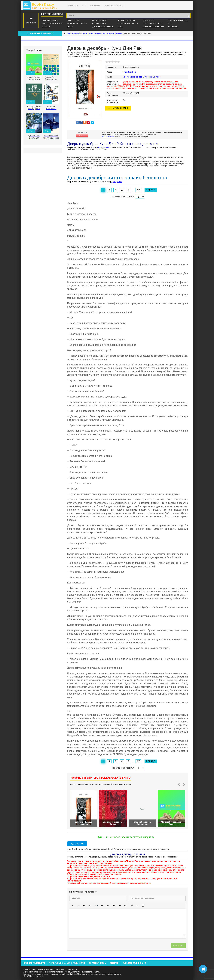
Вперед (151, 190)
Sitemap (114, 963)
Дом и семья (148, 20)
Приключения (73, 20)
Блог (84, 5)
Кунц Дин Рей (129, 72)
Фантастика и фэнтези (52, 23)
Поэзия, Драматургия (177, 20)
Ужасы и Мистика (153, 77)
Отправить (178, 946)
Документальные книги (103, 27)
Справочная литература (153, 27)
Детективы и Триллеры (77, 23)
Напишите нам (108, 136)
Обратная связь (97, 963)
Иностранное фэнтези (133, 77)
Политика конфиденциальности (67, 963)
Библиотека (72, 5)
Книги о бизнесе (99, 20)
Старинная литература (153, 23)
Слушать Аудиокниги (113, 5)
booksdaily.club (41, 5)
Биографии (95, 5)
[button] (72, 906)
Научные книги (99, 23)
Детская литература (126, 20)
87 (138, 190)
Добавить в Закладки (40, 33)
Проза (70, 27)
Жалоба (82, 136)
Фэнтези (46, 27)
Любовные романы (50, 20)
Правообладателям (34, 963)
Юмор (120, 27)
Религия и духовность (128, 23)
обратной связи (115, 974)
